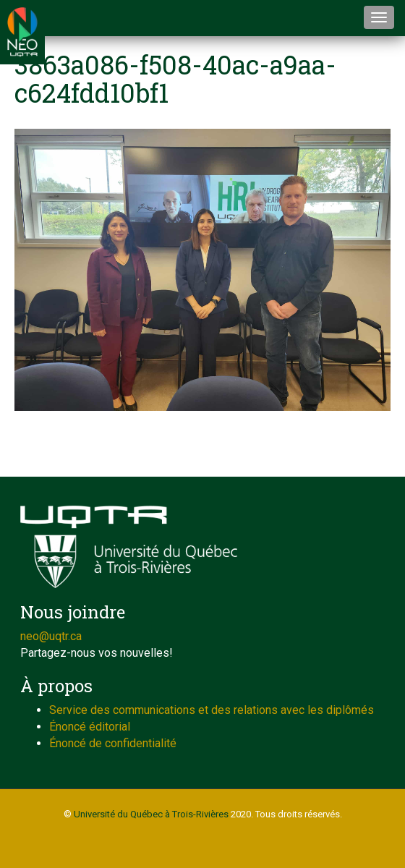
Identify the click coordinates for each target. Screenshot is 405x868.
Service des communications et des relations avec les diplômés (212, 710)
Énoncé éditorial (90, 727)
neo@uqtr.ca (51, 636)
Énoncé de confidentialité (113, 743)
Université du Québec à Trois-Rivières (151, 814)
